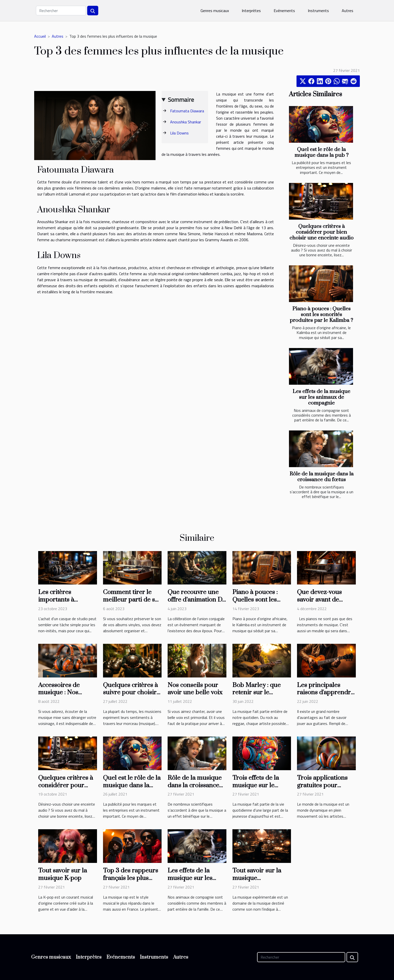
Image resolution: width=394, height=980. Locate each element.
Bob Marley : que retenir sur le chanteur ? (257, 693)
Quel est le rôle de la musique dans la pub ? (322, 152)
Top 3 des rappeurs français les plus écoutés (131, 878)
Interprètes (251, 11)
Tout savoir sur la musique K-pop (63, 874)
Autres (348, 11)
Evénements (284, 11)
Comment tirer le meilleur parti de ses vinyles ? (132, 600)
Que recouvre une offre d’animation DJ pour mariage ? (196, 600)
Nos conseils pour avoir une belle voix (195, 689)
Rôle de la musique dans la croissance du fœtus (322, 477)
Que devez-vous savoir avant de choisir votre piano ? (326, 600)
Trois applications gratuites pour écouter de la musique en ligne (322, 789)
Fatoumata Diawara (187, 111)
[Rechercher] (61, 11)
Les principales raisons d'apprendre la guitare (326, 693)
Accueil (40, 36)
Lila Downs (179, 133)
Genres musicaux (215, 11)
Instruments (318, 11)
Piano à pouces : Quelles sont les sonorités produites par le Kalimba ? (321, 315)
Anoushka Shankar (186, 122)
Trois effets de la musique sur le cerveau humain (256, 785)
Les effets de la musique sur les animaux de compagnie (321, 397)
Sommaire (181, 100)
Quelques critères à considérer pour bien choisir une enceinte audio (322, 232)
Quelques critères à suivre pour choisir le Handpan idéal (130, 693)
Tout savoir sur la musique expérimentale (257, 878)
